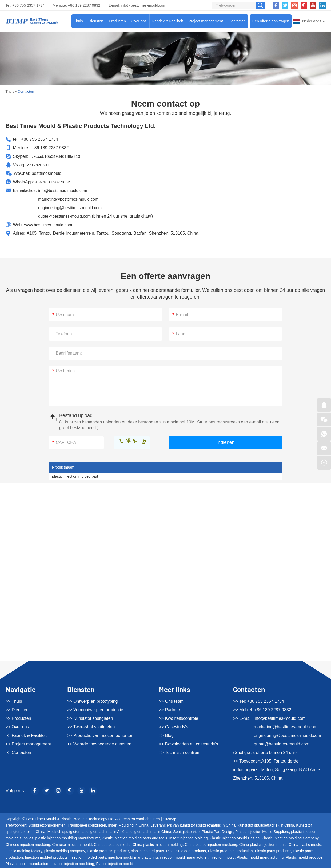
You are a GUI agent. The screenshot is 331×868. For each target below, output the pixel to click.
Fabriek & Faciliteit (168, 21)
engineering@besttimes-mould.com (72, 207)
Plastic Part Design (217, 832)
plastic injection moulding (73, 864)
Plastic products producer (108, 851)
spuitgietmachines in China (149, 832)
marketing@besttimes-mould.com (70, 199)
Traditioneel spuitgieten (87, 826)
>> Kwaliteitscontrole (179, 718)
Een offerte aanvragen (271, 21)
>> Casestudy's (174, 727)
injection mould (222, 858)
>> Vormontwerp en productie (95, 710)
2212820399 (39, 165)
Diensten (96, 21)
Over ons (139, 21)
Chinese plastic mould (112, 845)
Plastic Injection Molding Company (290, 838)
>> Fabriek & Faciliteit (26, 735)
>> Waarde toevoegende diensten (99, 744)
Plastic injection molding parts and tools (135, 838)
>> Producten (18, 718)
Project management (206, 21)
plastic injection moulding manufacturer (68, 838)
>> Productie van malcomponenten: (101, 735)
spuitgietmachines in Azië (103, 832)
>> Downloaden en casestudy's (189, 744)
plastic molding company (65, 851)
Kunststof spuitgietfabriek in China (266, 826)
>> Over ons (17, 727)
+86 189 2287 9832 (54, 182)
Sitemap (170, 819)
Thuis (78, 21)
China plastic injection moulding (211, 845)
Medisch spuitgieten (64, 832)
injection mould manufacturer (184, 858)
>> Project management (28, 744)
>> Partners (170, 710)
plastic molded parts (148, 851)
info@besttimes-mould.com (143, 5)
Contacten (237, 21)
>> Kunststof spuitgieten (90, 718)
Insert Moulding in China (128, 826)
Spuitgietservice (186, 832)
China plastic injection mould (263, 845)
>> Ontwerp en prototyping (92, 701)
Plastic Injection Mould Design (235, 838)
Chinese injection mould (72, 845)
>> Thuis (14, 701)
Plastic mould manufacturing (260, 858)
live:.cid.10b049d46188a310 (56, 156)
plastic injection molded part (75, 476)
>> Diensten (17, 710)
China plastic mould (305, 845)
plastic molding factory (24, 851)
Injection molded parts (88, 858)
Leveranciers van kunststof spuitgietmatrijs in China (193, 826)
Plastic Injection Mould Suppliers (262, 832)
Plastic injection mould (115, 864)
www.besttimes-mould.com (50, 224)
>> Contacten (18, 753)
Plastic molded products (186, 851)
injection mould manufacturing (133, 858)
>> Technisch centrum (180, 753)
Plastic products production (230, 851)
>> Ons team (171, 701)
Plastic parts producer (273, 851)
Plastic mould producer (305, 858)
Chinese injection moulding (28, 845)
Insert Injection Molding (189, 838)
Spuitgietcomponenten (47, 826)
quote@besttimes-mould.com (66, 216)
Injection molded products (46, 858)
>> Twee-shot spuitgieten (91, 727)
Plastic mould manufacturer (28, 864)
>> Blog (166, 735)
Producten (117, 21)
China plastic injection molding (158, 845)
